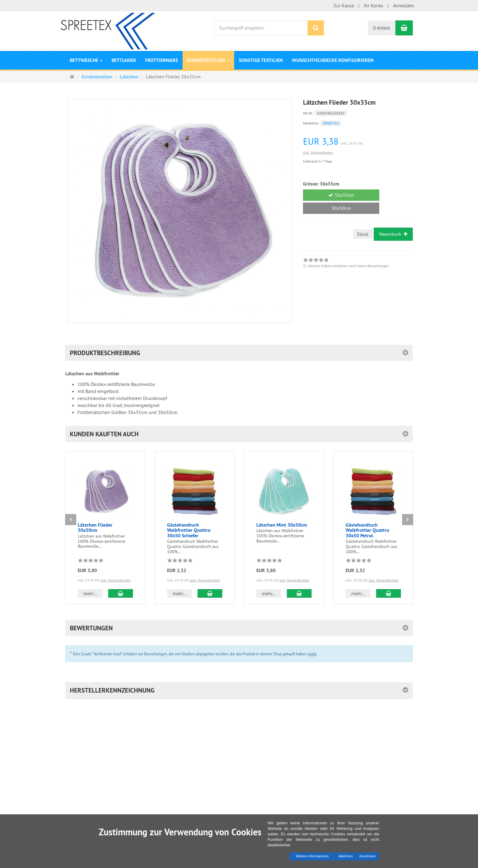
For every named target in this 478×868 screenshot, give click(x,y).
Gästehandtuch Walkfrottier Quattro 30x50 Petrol (367, 530)
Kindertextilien (208, 60)
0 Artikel (382, 28)
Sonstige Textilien (261, 60)
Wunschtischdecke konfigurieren (333, 60)
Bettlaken (124, 60)
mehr (312, 654)
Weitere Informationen (312, 856)
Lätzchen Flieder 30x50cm (95, 528)
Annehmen (367, 856)
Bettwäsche (86, 60)
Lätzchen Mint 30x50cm (282, 525)
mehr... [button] (90, 593)
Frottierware (162, 60)
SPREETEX (331, 123)
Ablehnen (346, 856)
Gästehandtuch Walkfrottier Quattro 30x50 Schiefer (189, 530)
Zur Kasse (344, 5)
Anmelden (404, 5)
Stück (363, 234)
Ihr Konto (373, 5)
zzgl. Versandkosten (318, 152)
